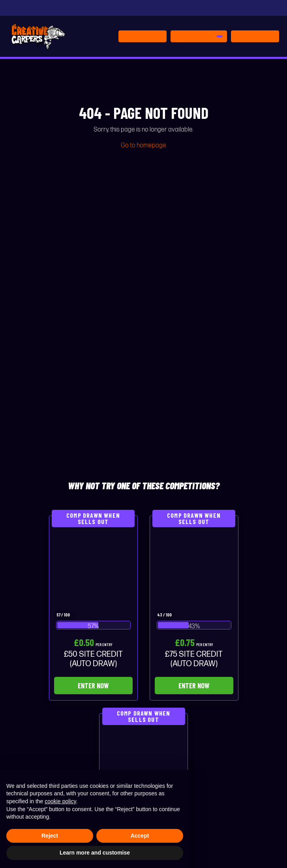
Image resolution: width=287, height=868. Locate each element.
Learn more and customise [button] (95, 853)
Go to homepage (143, 146)
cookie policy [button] (60, 801)
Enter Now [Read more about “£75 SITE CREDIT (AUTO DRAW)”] (194, 686)
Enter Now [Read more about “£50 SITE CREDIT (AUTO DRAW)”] (93, 686)
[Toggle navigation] (255, 36)
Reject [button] (50, 836)
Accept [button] (140, 836)
